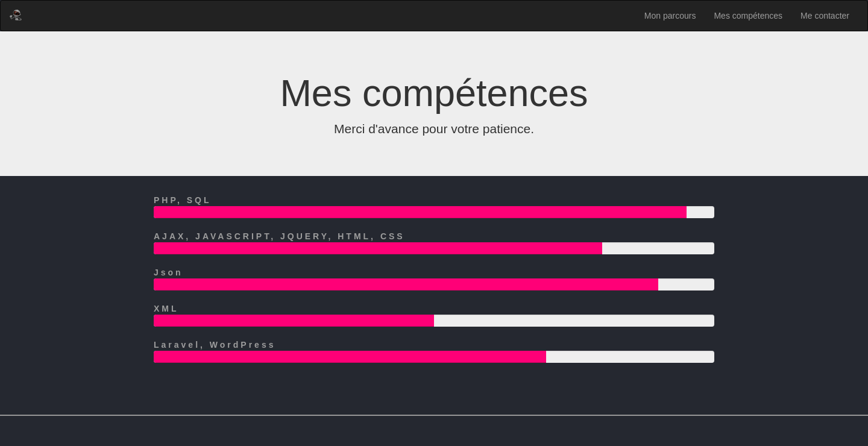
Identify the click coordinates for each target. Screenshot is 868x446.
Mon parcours (670, 16)
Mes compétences (748, 16)
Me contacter (825, 16)
